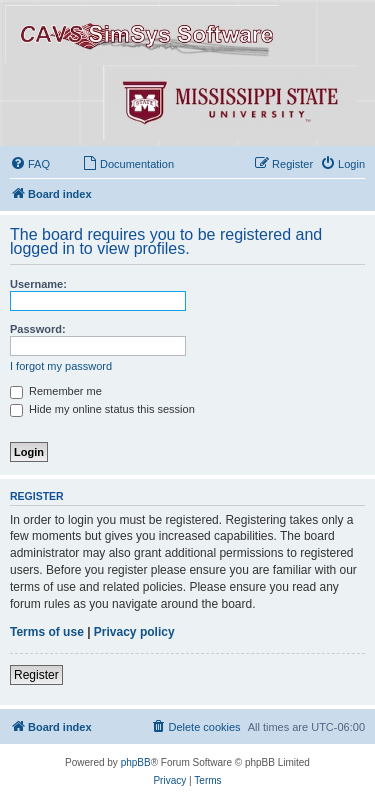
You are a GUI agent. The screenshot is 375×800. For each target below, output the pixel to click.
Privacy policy (134, 632)
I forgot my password (61, 366)
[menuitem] (30, 164)
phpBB (136, 762)
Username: (38, 284)
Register (36, 675)
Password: (38, 329)
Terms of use (47, 632)
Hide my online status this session (102, 409)
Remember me (56, 391)
